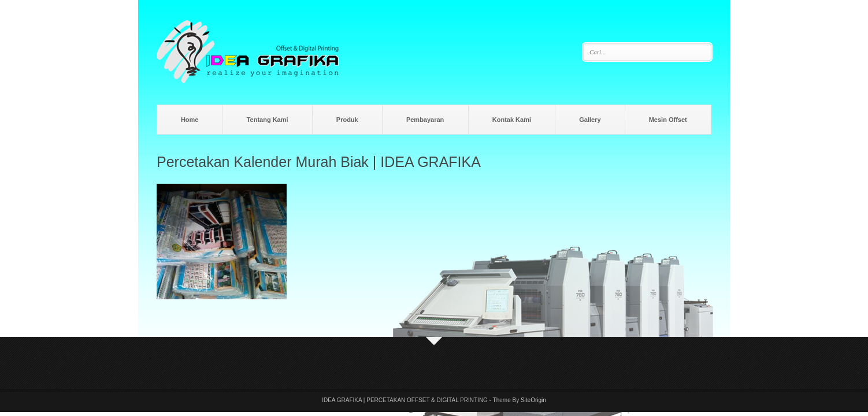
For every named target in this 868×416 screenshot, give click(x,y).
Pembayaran (425, 120)
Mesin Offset (668, 120)
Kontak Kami (512, 120)
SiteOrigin (533, 400)
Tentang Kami (268, 120)
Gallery (590, 120)
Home (190, 120)
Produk (347, 120)
